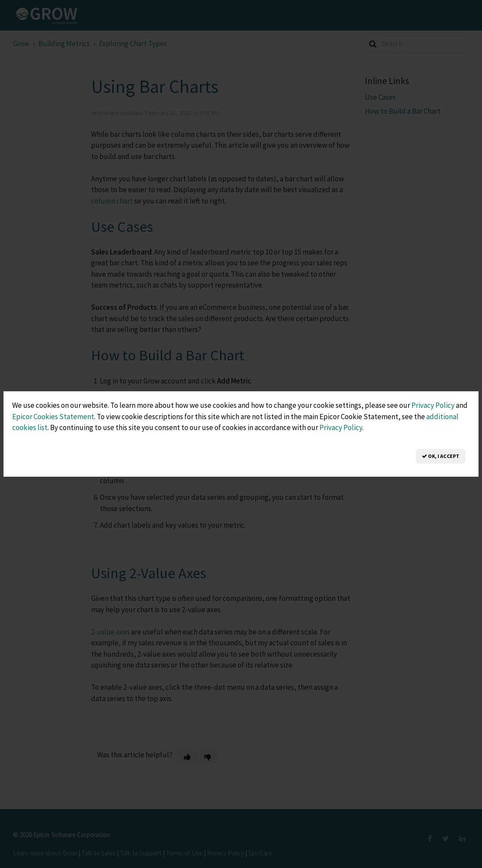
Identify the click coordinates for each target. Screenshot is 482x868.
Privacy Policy (433, 405)
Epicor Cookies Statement (53, 417)
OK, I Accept (441, 456)
